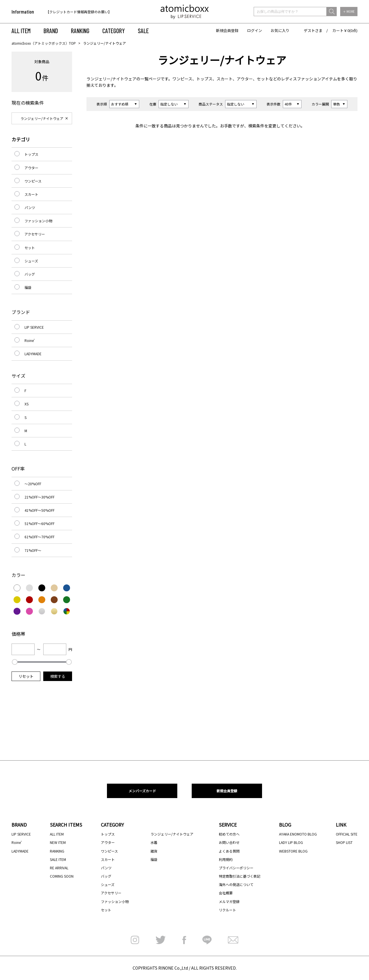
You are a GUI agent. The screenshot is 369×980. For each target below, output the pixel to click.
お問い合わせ (229, 842)
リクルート (227, 910)
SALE (143, 31)
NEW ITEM (58, 842)
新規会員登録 (227, 30)
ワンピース (182, 79)
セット (263, 79)
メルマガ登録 (229, 901)
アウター (245, 79)
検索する (58, 676)
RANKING (80, 31)
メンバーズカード (142, 791)
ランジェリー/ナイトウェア (111, 79)
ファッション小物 (38, 221)
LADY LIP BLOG (291, 842)
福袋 (28, 287)
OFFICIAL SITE (347, 834)
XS (27, 404)
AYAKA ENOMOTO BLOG (298, 834)
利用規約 (226, 859)
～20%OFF (33, 484)
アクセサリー (35, 234)
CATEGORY (114, 31)
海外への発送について (236, 884)
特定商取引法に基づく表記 (240, 876)
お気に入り (280, 30)
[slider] (15, 662)
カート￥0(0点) (345, 30)
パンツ (30, 207)
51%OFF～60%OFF (39, 523)
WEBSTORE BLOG (293, 851)
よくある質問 (229, 851)
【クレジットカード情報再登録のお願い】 (79, 12)
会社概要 (226, 893)
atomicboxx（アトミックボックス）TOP (44, 43)
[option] (83, 12)
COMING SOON (62, 876)
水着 (154, 842)
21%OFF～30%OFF (39, 497)
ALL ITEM (21, 31)
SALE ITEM (58, 859)
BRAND (51, 31)
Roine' (30, 340)
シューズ (31, 261)
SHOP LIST (344, 842)
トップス (204, 79)
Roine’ (17, 842)
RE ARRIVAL (59, 868)
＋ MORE (349, 11)
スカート (225, 79)
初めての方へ (229, 834)
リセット (26, 676)
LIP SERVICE (34, 327)
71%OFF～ (33, 550)
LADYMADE (33, 354)
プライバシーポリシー (236, 868)
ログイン (255, 30)
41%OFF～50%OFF (39, 510)
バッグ (30, 274)
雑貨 (154, 851)
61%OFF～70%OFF (39, 537)
